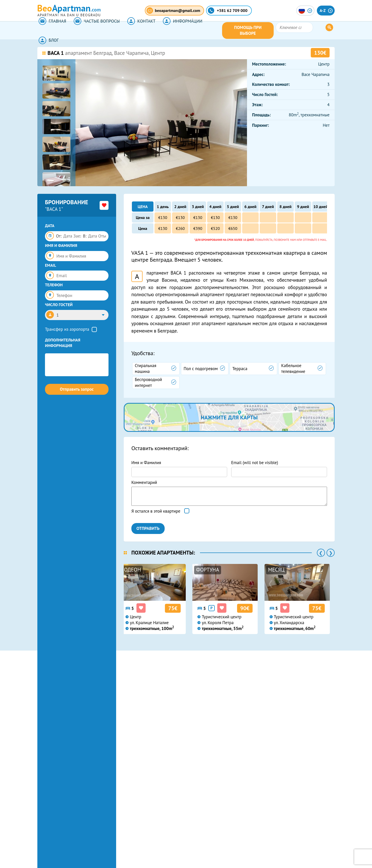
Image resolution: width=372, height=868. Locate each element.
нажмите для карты (229, 417)
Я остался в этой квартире (156, 511)
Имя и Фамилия (146, 463)
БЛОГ (212, 30)
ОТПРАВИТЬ (148, 528)
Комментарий (144, 482)
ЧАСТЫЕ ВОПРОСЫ (94, 30)
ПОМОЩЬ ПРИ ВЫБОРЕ (274, 30)
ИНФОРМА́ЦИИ (176, 30)
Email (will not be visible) (255, 463)
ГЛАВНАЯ (51, 30)
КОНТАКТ (137, 30)
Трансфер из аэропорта (67, 329)
